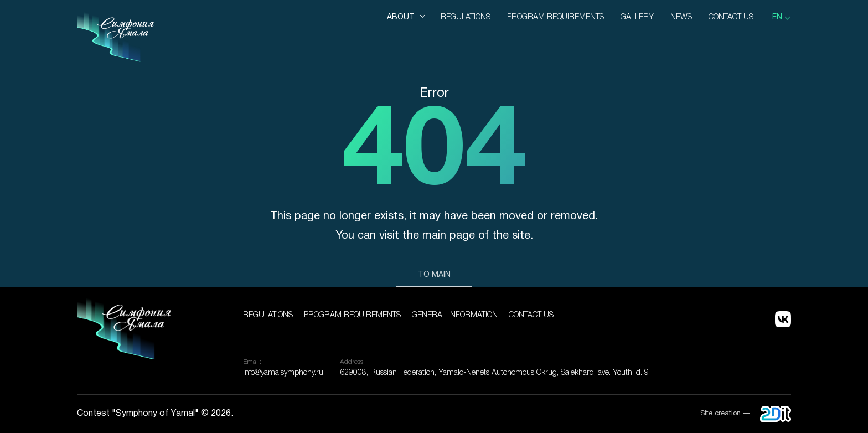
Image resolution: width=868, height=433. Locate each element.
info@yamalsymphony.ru (283, 373)
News (681, 17)
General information (455, 315)
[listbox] (781, 18)
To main (434, 275)
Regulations (466, 17)
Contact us (731, 17)
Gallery (637, 17)
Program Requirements (556, 17)
